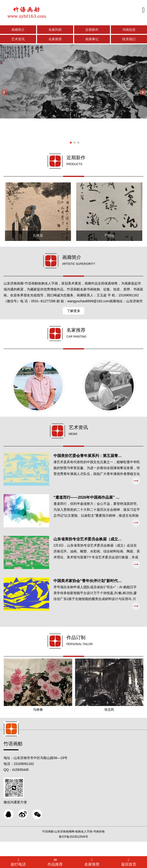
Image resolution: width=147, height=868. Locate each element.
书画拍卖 (129, 30)
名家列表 (55, 30)
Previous (4, 93)
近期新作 (92, 30)
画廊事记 (92, 40)
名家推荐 (55, 40)
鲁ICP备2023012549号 (73, 851)
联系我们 (129, 40)
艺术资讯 (18, 40)
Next (143, 93)
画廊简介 (18, 30)
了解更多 (74, 315)
